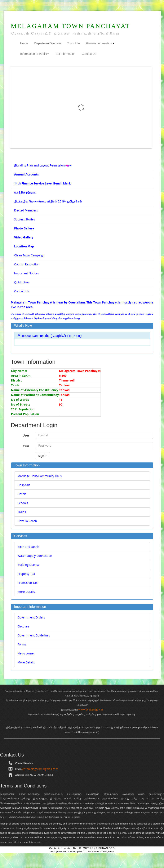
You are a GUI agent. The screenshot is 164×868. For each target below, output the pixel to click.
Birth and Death (28, 547)
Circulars (24, 626)
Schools (23, 503)
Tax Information (65, 54)
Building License (29, 565)
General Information (100, 43)
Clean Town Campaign (29, 255)
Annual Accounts (27, 174)
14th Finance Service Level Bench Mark (43, 183)
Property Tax (26, 574)
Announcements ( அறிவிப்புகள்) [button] (50, 335)
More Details (26, 662)
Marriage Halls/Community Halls (40, 476)
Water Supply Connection (35, 556)
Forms (22, 644)
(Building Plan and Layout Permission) (43, 165)
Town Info (74, 43)
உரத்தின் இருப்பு (25, 192)
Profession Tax (28, 583)
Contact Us (89, 54)
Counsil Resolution (27, 264)
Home (26, 43)
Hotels (22, 494)
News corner (26, 653)
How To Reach (27, 521)
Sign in (43, 456)
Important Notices (27, 273)
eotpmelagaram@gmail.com (40, 769)
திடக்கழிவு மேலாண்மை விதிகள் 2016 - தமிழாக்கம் (48, 201)
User (26, 435)
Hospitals (24, 485)
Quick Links (22, 282)
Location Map (24, 246)
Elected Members (26, 210)
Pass (26, 446)
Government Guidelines (34, 635)
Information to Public (35, 54)
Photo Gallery (24, 228)
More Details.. (27, 592)
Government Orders (31, 617)
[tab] (82, 335)
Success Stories (25, 219)
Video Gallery (24, 237)
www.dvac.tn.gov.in (91, 709)
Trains (22, 512)
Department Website (48, 43)
